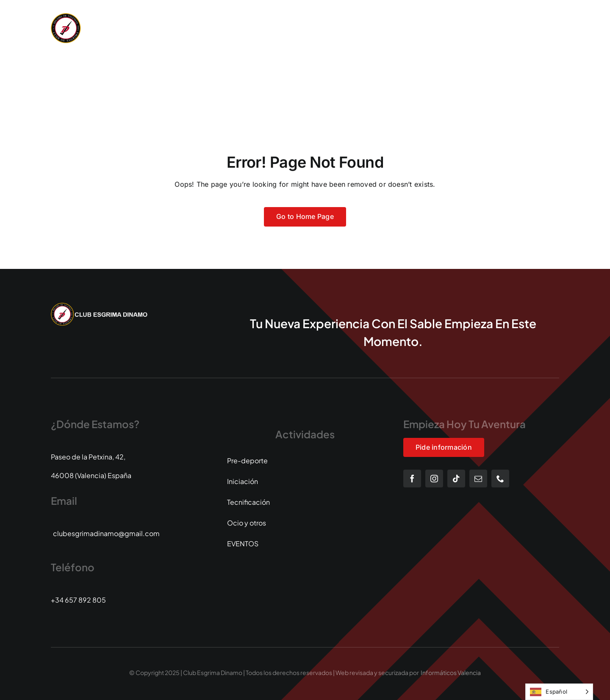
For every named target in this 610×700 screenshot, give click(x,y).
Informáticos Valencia (451, 672)
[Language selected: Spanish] (559, 692)
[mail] (478, 479)
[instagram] (434, 479)
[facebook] (412, 479)
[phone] (500, 479)
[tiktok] (456, 479)
